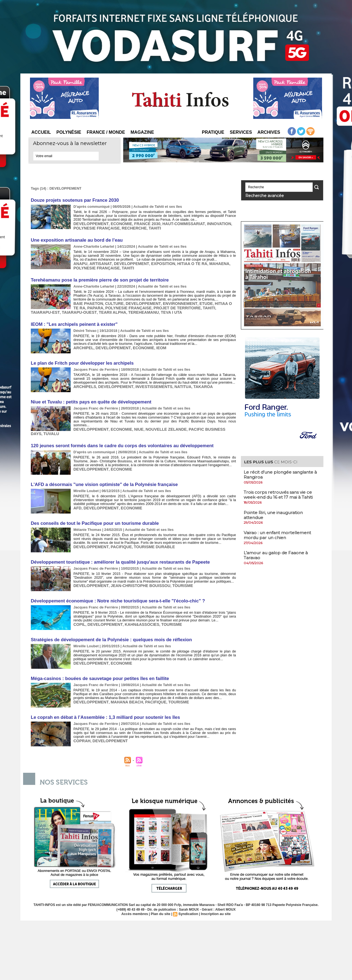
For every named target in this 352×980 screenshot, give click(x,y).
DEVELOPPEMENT (89, 223)
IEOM (153, 344)
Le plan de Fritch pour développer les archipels (80, 359)
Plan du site (161, 900)
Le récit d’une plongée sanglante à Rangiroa (282, 474)
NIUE (133, 420)
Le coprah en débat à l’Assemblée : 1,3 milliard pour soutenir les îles (102, 704)
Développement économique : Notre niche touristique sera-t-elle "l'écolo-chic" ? (114, 589)
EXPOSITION (154, 262)
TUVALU (81, 424)
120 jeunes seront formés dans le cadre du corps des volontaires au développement (119, 436)
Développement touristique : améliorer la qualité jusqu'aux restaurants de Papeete (117, 551)
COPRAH (81, 727)
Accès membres (136, 900)
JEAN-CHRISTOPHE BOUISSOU (134, 574)
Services (241, 132)
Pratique (213, 132)
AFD (77, 497)
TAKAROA (191, 382)
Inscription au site (214, 900)
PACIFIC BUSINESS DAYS (200, 420)
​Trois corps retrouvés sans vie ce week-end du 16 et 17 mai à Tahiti (280, 494)
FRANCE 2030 (140, 223)
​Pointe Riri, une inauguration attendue (275, 514)
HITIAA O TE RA (181, 262)
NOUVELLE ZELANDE (158, 420)
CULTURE (111, 301)
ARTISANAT (98, 262)
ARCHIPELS (84, 382)
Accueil (41, 132)
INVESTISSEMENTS (146, 382)
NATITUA (173, 382)
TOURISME (172, 574)
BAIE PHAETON (87, 301)
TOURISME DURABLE (147, 535)
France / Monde (106, 132)
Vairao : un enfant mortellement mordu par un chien (279, 534)
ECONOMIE (117, 223)
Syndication (188, 900)
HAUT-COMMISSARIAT (173, 223)
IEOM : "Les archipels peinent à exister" (72, 320)
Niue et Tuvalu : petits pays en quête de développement (89, 397)
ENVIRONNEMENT (170, 301)
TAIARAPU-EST (205, 305)
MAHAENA (206, 262)
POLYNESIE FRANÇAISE (94, 227)
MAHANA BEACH (122, 688)
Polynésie (69, 132)
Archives (269, 132)
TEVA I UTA (130, 309)
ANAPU (80, 262)
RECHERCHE (129, 227)
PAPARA (81, 305)
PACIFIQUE (117, 535)
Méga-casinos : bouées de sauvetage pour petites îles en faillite (97, 665)
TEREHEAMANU (105, 309)
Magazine (142, 132)
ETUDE (194, 301)
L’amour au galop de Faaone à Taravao (277, 554)
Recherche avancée (260, 195)
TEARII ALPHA (77, 309)
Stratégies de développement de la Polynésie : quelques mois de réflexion (108, 627)
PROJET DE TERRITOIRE (155, 305)
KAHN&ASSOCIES (136, 612)
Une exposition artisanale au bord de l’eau (75, 239)
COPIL (79, 612)
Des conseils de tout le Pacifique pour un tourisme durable (92, 512)
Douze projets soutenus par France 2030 (73, 200)
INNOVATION (205, 223)
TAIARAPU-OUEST (46, 309)
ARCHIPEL (82, 344)
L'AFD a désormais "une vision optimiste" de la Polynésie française (101, 474)
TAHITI (148, 227)
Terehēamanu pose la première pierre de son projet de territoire (97, 278)
